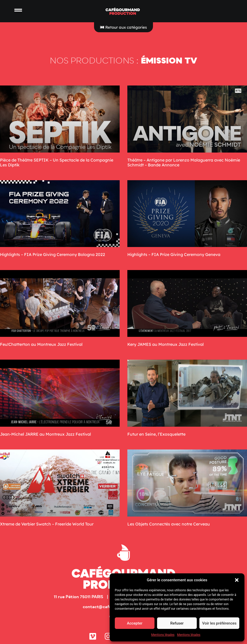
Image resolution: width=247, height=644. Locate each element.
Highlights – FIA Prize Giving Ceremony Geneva (174, 254)
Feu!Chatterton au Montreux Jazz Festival (41, 344)
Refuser (177, 623)
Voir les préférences (219, 623)
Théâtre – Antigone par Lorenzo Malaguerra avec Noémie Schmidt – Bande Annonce (184, 162)
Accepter (135, 623)
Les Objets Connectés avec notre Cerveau (169, 524)
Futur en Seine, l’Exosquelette (156, 434)
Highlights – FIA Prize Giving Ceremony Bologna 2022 (53, 254)
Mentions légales (163, 635)
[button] (237, 580)
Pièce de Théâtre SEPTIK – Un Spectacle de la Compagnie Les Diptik (57, 162)
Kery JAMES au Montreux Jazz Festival (166, 344)
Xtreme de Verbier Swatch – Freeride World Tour (47, 524)
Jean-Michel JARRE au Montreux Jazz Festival (45, 434)
